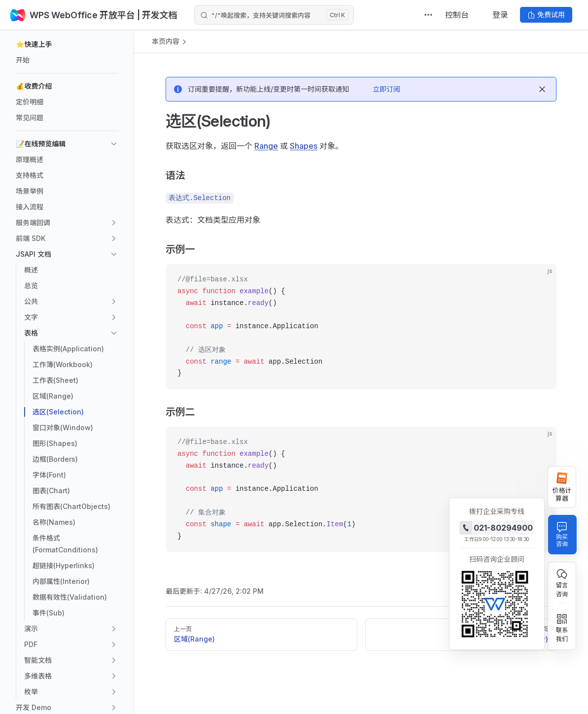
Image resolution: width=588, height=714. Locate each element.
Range (266, 146)
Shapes (304, 146)
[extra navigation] (428, 15)
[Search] (274, 15)
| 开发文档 (156, 15)
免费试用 (546, 15)
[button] (67, 44)
